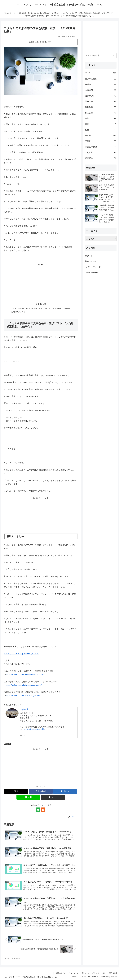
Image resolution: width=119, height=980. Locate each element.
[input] (101, 56)
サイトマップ (74, 973)
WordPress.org (92, 273)
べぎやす (24, 710)
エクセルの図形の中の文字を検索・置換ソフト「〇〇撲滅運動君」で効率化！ (42, 309)
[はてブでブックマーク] (65, 791)
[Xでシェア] (16, 791)
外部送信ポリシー (61, 973)
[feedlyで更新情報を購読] (21, 736)
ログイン (89, 256)
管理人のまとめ (19, 312)
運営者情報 (113, 973)
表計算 (7, 744)
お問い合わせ (85, 973)
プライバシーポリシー (99, 973)
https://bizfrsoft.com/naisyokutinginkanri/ (23, 696)
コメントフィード (93, 267)
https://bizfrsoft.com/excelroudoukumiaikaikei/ (25, 675)
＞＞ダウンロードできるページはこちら (21, 654)
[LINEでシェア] (28, 797)
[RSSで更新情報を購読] (24, 736)
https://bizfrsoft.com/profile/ (34, 729)
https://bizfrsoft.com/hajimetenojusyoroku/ (24, 685)
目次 (38, 304)
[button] (53, 797)
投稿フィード (91, 261)
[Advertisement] (41, 281)
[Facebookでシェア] (41, 791)
